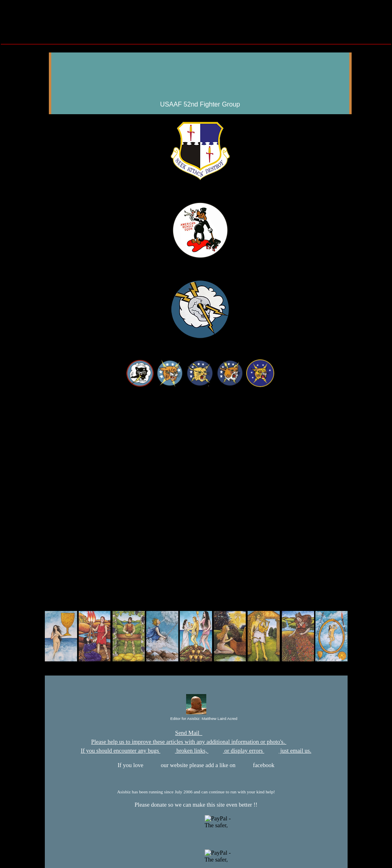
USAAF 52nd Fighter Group (200, 104)
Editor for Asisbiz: (196, 719)
